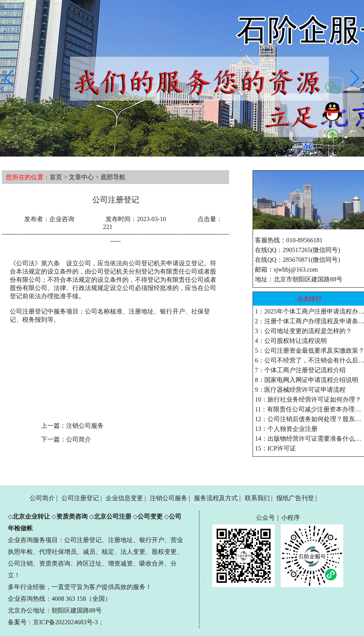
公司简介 (79, 439)
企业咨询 (62, 219)
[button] (9, 78)
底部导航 (113, 177)
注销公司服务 (85, 426)
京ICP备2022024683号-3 (65, 622)
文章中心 (81, 177)
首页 (56, 177)
